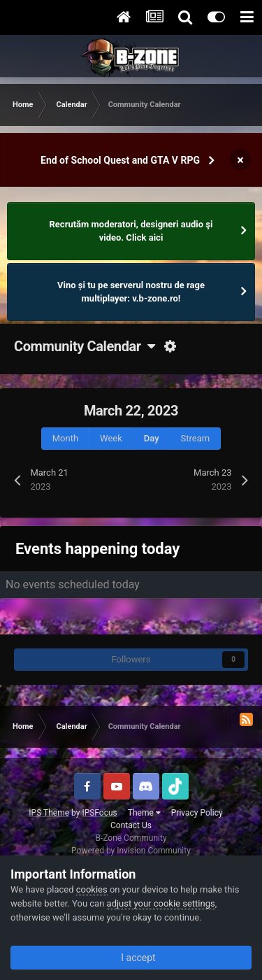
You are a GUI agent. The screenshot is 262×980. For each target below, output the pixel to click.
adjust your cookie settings (161, 903)
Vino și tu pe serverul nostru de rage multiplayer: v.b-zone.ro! (131, 292)
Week (111, 438)
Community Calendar (84, 346)
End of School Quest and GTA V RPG (120, 160)
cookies (92, 889)
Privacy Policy (197, 813)
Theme (144, 813)
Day (152, 438)
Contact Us (131, 825)
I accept (131, 958)
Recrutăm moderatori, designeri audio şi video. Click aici (131, 231)
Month (65, 438)
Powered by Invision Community (131, 851)
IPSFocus (99, 813)
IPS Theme (49, 813)
